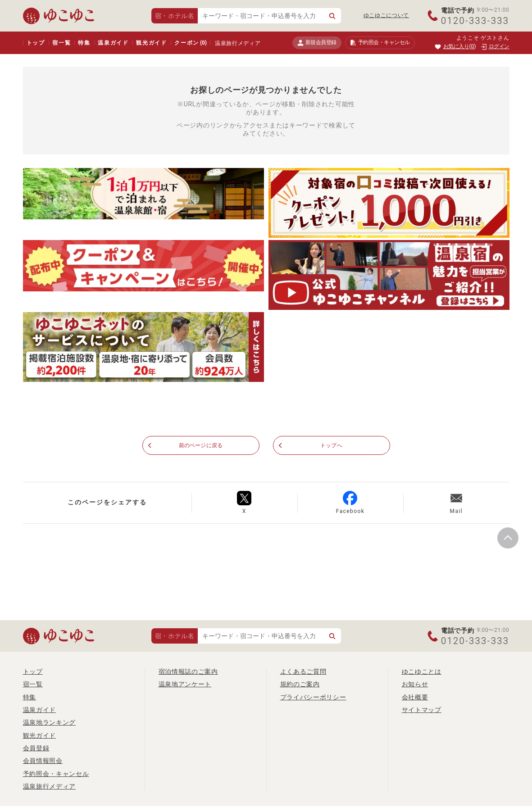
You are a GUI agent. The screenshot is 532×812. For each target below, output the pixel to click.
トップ (36, 43)
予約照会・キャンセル (56, 774)
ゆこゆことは (422, 672)
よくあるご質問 (303, 672)
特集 (84, 43)
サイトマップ (422, 710)
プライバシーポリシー (313, 697)
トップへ (331, 446)
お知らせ (415, 685)
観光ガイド (152, 43)
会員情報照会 (43, 761)
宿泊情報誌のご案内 (188, 672)
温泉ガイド (113, 43)
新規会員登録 (317, 43)
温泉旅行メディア (238, 43)
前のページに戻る (201, 446)
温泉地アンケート (185, 685)
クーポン (191, 43)
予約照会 (380, 43)
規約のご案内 (300, 685)
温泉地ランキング (50, 723)
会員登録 (36, 748)
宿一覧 (61, 43)
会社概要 (415, 697)
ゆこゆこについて (386, 15)
